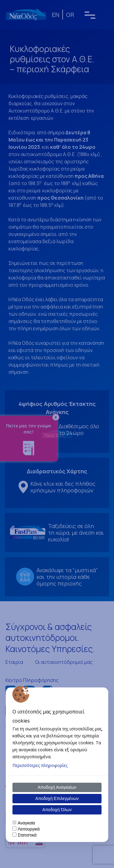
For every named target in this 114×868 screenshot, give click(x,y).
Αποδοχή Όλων (57, 810)
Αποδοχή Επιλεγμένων (57, 798)
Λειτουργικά (29, 829)
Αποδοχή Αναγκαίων (57, 787)
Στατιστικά (27, 835)
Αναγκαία (26, 823)
